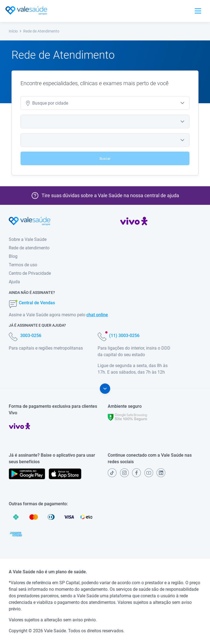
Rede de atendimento (29, 248)
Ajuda (14, 282)
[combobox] (105, 103)
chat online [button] (97, 315)
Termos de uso (23, 265)
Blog (13, 256)
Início (15, 31)
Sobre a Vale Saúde (28, 239)
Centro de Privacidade (30, 273)
